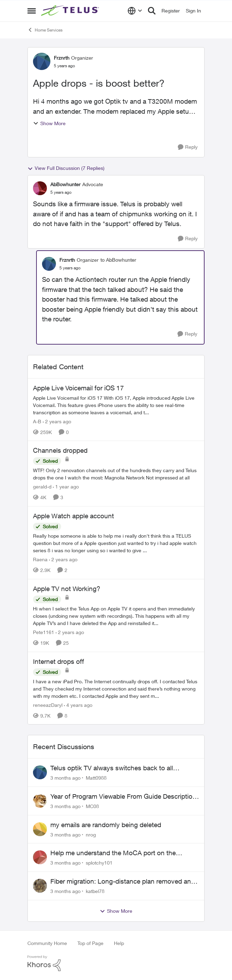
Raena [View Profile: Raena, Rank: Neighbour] (40, 559)
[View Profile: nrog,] (40, 829)
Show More (49, 123)
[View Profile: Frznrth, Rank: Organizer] (42, 61)
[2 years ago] (57, 421)
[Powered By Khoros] (116, 963)
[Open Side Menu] (32, 11)
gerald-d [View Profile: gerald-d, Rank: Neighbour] (42, 487)
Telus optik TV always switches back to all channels (112, 768)
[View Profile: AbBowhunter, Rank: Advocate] (40, 188)
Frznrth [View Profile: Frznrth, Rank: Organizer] (62, 58)
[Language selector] (135, 11)
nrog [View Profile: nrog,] (91, 834)
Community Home (47, 943)
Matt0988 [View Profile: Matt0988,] (96, 778)
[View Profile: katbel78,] (40, 886)
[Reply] (188, 147)
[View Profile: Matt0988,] (40, 772)
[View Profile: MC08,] (40, 801)
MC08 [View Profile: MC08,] (92, 806)
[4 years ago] (78, 705)
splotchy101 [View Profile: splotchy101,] (99, 863)
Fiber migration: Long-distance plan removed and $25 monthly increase (123, 882)
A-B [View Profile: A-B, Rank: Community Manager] (37, 421)
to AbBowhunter (118, 260)
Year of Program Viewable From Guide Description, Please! (124, 797)
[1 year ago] (66, 487)
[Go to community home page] (71, 11)
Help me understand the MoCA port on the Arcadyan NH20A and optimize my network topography (114, 853)
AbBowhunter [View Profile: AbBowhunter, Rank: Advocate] (65, 184)
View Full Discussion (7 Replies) (66, 168)
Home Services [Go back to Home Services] (45, 30)
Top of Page (90, 943)
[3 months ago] (65, 778)
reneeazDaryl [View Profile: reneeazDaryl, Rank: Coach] (48, 705)
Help (119, 943)
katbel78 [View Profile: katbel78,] (95, 891)
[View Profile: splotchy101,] (40, 857)
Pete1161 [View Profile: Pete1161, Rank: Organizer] (44, 632)
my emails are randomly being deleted (106, 825)
